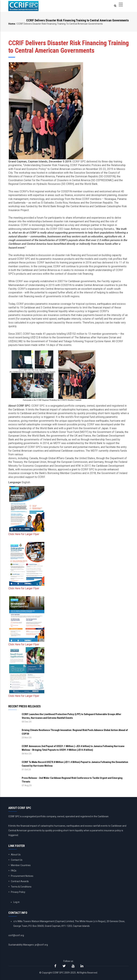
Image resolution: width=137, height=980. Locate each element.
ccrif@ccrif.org (16, 935)
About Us (16, 855)
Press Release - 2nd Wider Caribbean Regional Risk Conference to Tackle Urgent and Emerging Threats (72, 780)
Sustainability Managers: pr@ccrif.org (28, 945)
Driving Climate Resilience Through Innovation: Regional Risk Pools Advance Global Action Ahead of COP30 (75, 732)
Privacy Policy (18, 892)
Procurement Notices (22, 876)
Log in (16, 902)
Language (15, 482)
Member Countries (21, 865)
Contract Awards (20, 881)
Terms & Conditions (21, 887)
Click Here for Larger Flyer (24, 534)
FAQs (14, 871)
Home (12, 24)
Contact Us (17, 860)
